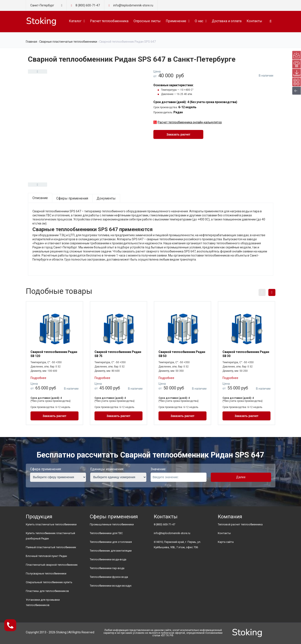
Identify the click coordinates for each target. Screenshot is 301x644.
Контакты (254, 21)
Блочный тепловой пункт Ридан (46, 556)
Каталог (75, 21)
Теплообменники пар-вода (107, 568)
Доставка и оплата (227, 21)
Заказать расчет (178, 134)
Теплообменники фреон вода (109, 577)
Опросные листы (147, 21)
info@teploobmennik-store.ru (172, 533)
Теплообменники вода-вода (108, 559)
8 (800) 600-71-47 (88, 5)
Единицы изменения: (107, 469)
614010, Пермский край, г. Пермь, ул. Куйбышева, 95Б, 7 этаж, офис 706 (177, 545)
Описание (40, 198)
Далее (241, 477)
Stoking (61, 632)
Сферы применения (72, 198)
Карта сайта (226, 542)
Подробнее (38, 378)
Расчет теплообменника (109, 21)
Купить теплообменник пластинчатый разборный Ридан (50, 536)
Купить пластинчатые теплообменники (51, 524)
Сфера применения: (46, 469)
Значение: (158, 469)
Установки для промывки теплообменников (43, 602)
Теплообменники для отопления (111, 542)
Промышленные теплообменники (112, 524)
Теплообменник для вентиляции (111, 551)
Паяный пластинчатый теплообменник (51, 547)
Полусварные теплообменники (46, 573)
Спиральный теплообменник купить (49, 582)
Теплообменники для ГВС (106, 533)
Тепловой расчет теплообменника (240, 524)
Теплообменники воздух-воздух (111, 586)
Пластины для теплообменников (47, 591)
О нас (199, 21)
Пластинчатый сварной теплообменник (52, 565)
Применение (176, 21)
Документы (106, 198)
